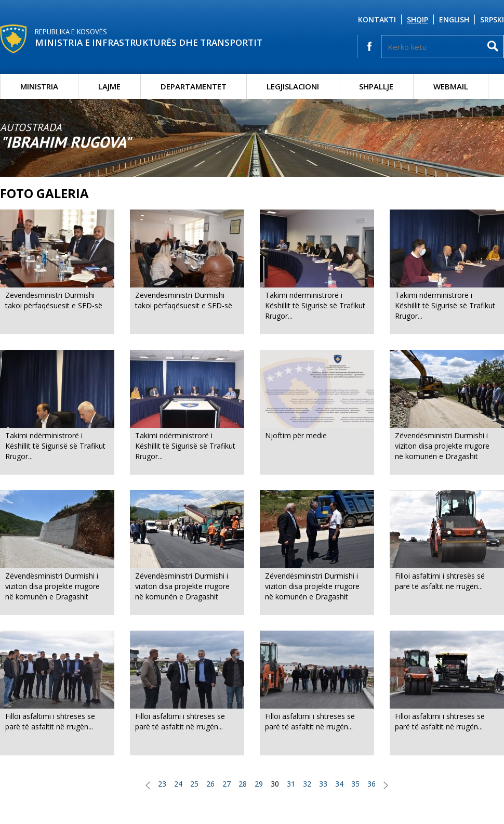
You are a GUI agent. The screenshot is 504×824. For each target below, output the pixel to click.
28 (243, 784)
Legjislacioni (293, 86)
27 (227, 784)
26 (210, 784)
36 (372, 784)
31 (291, 784)
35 (355, 784)
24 (178, 784)
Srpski (492, 19)
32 (307, 784)
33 (323, 784)
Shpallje (376, 86)
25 (194, 784)
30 (275, 784)
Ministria (39, 86)
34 (339, 784)
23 (162, 784)
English (454, 19)
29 (259, 784)
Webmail (451, 86)
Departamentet (194, 86)
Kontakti (377, 19)
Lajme (109, 86)
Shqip (417, 19)
